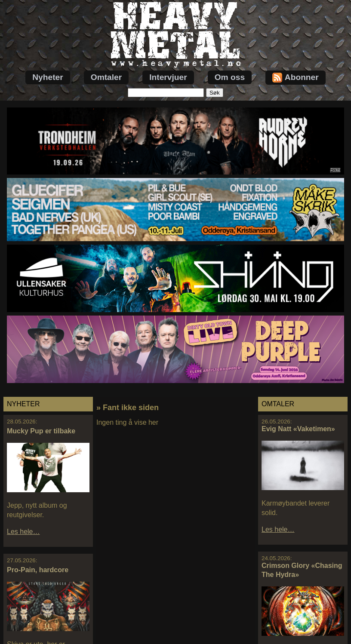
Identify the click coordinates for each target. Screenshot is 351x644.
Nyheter (48, 77)
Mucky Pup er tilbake (41, 431)
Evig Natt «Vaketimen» (298, 429)
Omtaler (106, 77)
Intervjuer (168, 77)
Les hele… (23, 532)
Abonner (296, 78)
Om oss (230, 77)
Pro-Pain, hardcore (38, 570)
